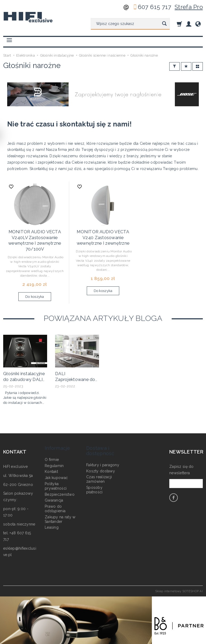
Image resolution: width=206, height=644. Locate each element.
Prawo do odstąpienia (55, 494)
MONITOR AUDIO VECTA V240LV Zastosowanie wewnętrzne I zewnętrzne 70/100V (35, 237)
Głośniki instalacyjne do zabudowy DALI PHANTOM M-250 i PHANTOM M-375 (24, 375)
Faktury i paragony (103, 450)
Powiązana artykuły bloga (103, 312)
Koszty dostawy (101, 456)
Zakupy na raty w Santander (60, 504)
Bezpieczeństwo (60, 479)
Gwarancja (54, 485)
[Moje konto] (189, 24)
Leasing (52, 512)
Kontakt (51, 457)
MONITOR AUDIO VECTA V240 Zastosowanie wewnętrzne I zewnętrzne (103, 234)
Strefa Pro (189, 7)
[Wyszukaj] (164, 24)
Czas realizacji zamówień (99, 464)
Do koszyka (35, 291)
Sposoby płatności (94, 475)
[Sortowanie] (186, 67)
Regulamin (54, 451)
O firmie (52, 444)
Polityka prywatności (56, 471)
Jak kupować (56, 463)
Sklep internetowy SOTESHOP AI (179, 584)
